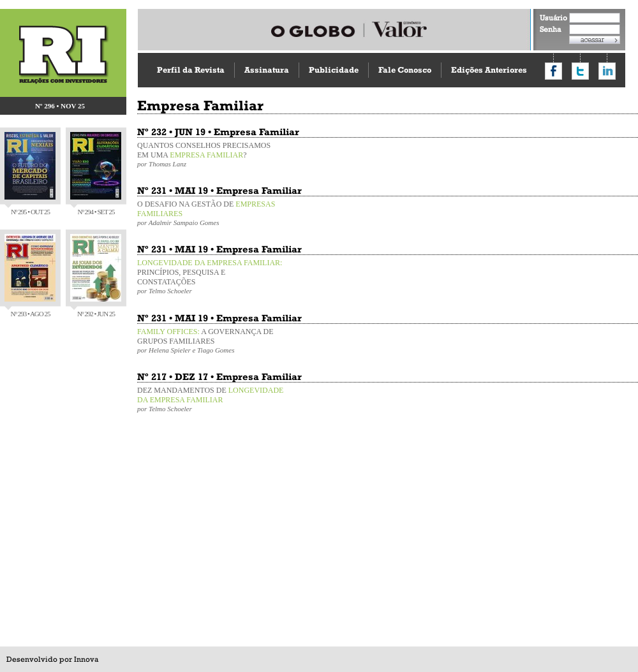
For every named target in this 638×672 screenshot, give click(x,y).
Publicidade (334, 70)
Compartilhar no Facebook (553, 71)
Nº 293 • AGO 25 (30, 276)
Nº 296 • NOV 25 (60, 106)
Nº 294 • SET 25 (96, 174)
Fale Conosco (405, 70)
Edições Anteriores (489, 70)
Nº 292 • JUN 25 (96, 276)
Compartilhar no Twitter (580, 71)
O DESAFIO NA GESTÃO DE (211, 213)
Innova (86, 659)
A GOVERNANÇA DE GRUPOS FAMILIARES (211, 340)
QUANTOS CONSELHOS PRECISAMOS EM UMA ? (211, 154)
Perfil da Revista (191, 70)
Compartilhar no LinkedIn (607, 71)
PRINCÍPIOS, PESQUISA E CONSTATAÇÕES (211, 276)
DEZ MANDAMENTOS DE (211, 399)
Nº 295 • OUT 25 (30, 174)
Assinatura (267, 70)
